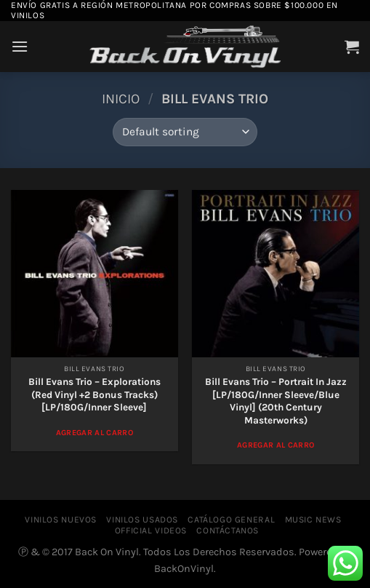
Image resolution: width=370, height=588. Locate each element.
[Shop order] (185, 132)
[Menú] (20, 46)
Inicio (121, 99)
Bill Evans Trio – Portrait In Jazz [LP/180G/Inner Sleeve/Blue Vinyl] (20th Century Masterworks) (276, 401)
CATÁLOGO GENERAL (231, 520)
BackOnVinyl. (185, 569)
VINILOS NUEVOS (61, 520)
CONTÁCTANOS (228, 531)
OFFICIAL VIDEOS (151, 531)
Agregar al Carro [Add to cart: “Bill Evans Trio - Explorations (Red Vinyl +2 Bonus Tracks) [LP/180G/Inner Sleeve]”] (94, 433)
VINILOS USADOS (142, 520)
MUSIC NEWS (313, 520)
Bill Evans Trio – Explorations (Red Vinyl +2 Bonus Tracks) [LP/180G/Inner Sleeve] (94, 394)
